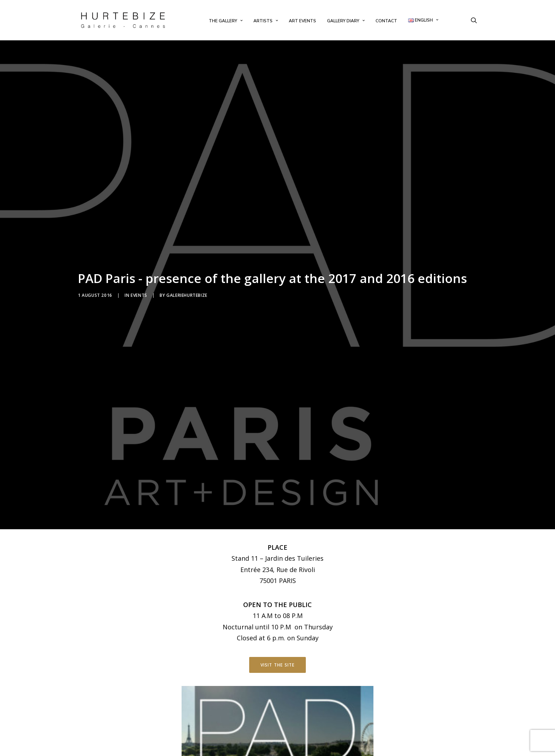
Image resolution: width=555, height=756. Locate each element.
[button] (474, 20)
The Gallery (226, 21)
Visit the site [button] (278, 590)
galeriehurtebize (187, 258)
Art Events (302, 21)
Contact (386, 21)
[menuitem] (226, 21)
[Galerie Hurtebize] (123, 20)
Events (139, 258)
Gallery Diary (346, 21)
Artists (266, 21)
